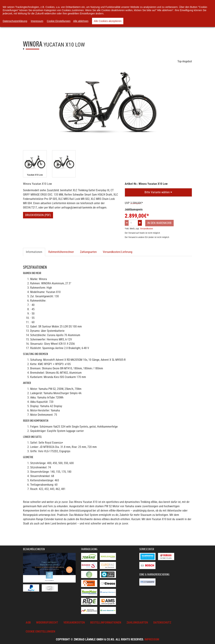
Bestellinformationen (106, 623)
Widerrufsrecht (47, 623)
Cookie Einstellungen (59, 21)
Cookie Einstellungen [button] (40, 632)
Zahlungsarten (88, 252)
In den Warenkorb (159, 223)
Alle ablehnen (81, 21)
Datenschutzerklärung (15, 21)
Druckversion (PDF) (38, 215)
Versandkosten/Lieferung (118, 252)
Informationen (34, 252)
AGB (28, 623)
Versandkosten (147, 229)
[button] (158, 192)
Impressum (152, 639)
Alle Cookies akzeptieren (108, 21)
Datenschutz (162, 623)
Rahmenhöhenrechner (61, 252)
